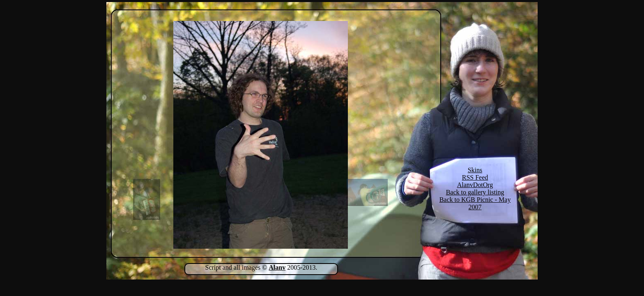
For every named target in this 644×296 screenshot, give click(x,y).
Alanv (277, 267)
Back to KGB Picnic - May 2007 (475, 203)
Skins (475, 170)
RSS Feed (475, 177)
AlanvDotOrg (475, 185)
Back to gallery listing (475, 192)
